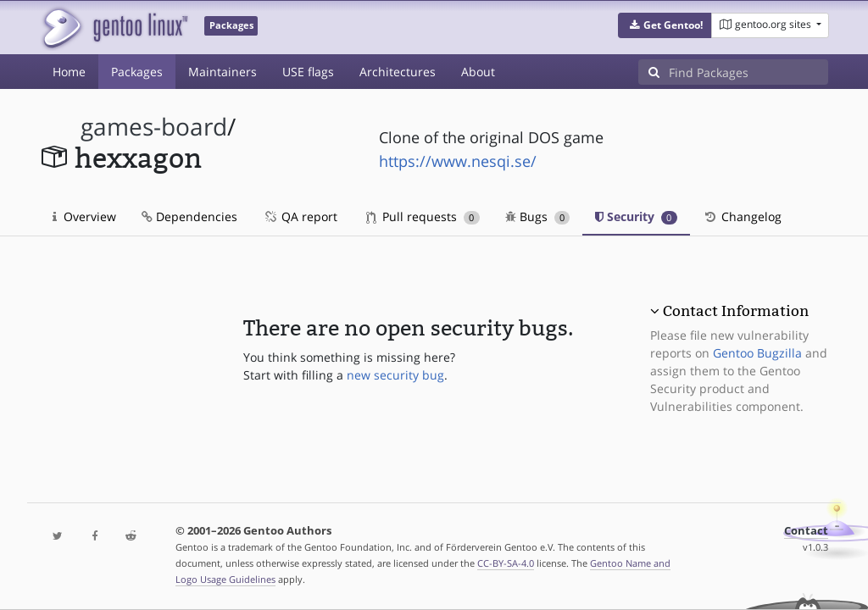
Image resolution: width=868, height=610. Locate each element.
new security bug (395, 375)
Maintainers (223, 72)
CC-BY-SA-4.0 (506, 563)
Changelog (742, 216)
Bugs (538, 216)
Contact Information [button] (736, 311)
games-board (154, 127)
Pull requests (423, 216)
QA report (300, 216)
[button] (665, 25)
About (478, 72)
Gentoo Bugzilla (757, 353)
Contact (806, 531)
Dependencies (189, 216)
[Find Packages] (748, 72)
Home (69, 72)
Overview (84, 216)
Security (636, 216)
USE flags (308, 72)
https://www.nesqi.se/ (458, 161)
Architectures (398, 72)
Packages (137, 72)
